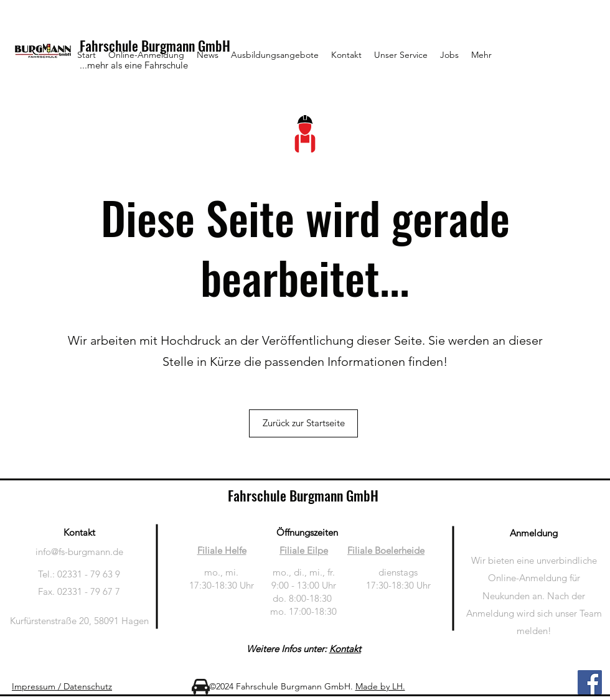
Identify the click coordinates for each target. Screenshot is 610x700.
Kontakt (345, 649)
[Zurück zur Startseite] (303, 423)
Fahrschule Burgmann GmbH (303, 495)
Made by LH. (380, 686)
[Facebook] (590, 682)
